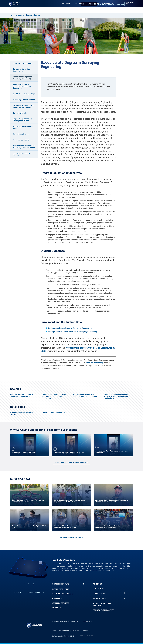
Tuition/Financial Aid (92, 9)
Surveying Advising (21, 134)
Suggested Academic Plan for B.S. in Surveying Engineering (85, 395)
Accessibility (76, 631)
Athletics (98, 584)
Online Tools (99, 593)
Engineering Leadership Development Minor (23, 120)
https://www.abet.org (94, 363)
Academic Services (60, 603)
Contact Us (98, 589)
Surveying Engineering (23, 63)
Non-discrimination (64, 631)
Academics (65, 9)
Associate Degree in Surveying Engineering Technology (22, 86)
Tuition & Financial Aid (62, 594)
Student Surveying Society (52, 413)
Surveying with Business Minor (23, 127)
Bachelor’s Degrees (33, 15)
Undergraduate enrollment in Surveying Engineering (70, 328)
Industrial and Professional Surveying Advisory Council (24, 147)
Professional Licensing (22, 140)
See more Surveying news (71, 537)
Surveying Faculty (20, 113)
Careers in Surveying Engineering (21, 70)
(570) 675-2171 (87, 621)
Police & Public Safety (103, 610)
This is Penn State (60, 584)
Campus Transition (114, 5)
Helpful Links (99, 599)
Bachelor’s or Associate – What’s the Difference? (23, 106)
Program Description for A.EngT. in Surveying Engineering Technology (55, 396)
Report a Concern (87, 4)
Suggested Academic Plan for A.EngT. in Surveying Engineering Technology (118, 396)
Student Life (78, 9)
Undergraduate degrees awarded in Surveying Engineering (73, 332)
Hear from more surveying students (71, 462)
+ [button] (84, 584)
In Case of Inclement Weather (103, 605)
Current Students (60, 589)
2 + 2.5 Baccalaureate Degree (25, 94)
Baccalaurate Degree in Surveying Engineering (22, 78)
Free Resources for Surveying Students (22, 413)
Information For (107, 9)
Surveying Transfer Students (25, 100)
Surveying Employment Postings (22, 154)
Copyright (85, 631)
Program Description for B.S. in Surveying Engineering (23, 395)
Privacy (54, 631)
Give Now (100, 5)
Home (12, 15)
